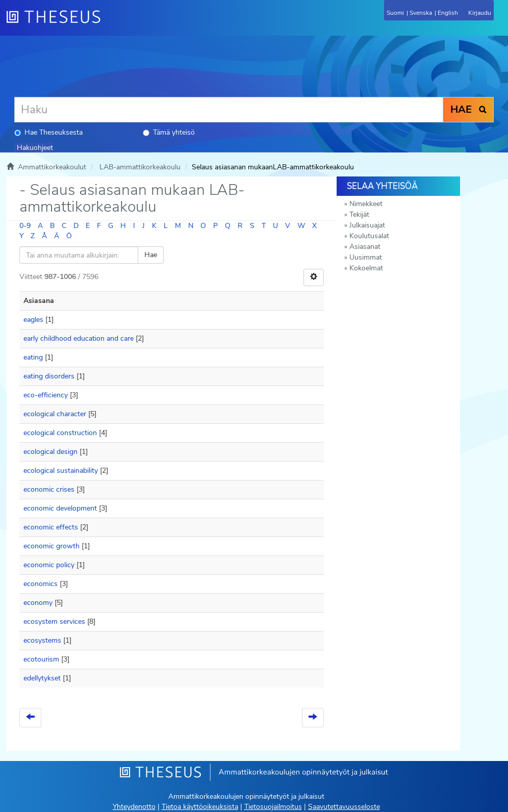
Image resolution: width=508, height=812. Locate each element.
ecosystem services (54, 621)
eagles (33, 320)
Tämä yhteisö (169, 132)
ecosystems (42, 640)
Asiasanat (365, 247)
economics (41, 584)
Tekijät (359, 214)
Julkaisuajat (367, 225)
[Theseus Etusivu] (109, 23)
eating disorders (49, 376)
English (448, 13)
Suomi (395, 13)
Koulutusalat (369, 236)
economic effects (51, 527)
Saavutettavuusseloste (344, 807)
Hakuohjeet (35, 148)
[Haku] (229, 110)
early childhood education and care (79, 338)
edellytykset (42, 678)
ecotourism (41, 659)
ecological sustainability (61, 471)
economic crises (49, 489)
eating (33, 357)
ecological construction (60, 433)
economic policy (49, 565)
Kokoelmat (366, 268)
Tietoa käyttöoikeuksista (200, 807)
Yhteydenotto (134, 807)
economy (38, 603)
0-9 (25, 226)
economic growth (52, 546)
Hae (151, 255)
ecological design (50, 452)
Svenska (421, 13)
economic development (60, 508)
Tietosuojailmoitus (273, 807)
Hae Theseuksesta (48, 132)
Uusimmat (366, 257)
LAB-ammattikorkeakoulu (140, 167)
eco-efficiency (46, 395)
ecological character (55, 414)
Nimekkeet (366, 204)
